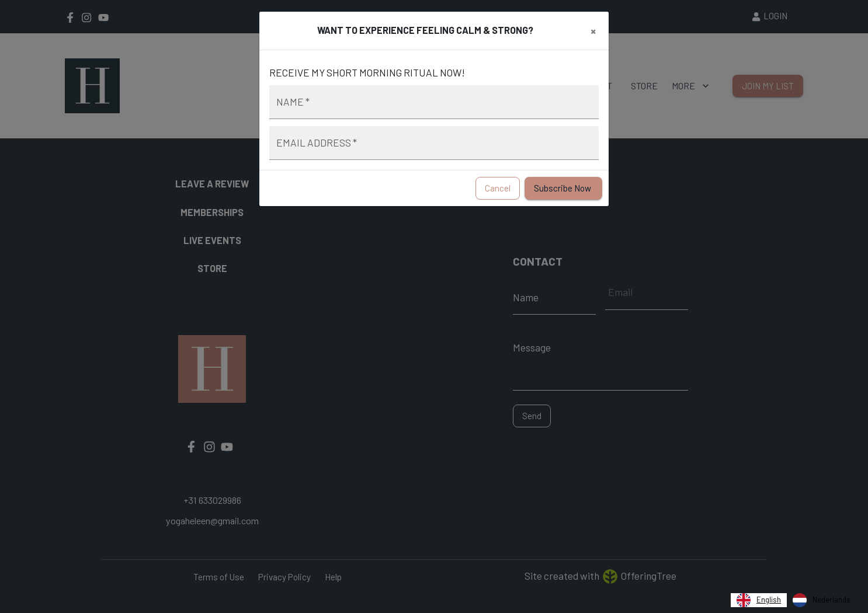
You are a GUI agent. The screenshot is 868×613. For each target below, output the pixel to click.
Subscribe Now (563, 188)
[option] (822, 600)
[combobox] (759, 600)
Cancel (498, 188)
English (759, 600)
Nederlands (822, 600)
